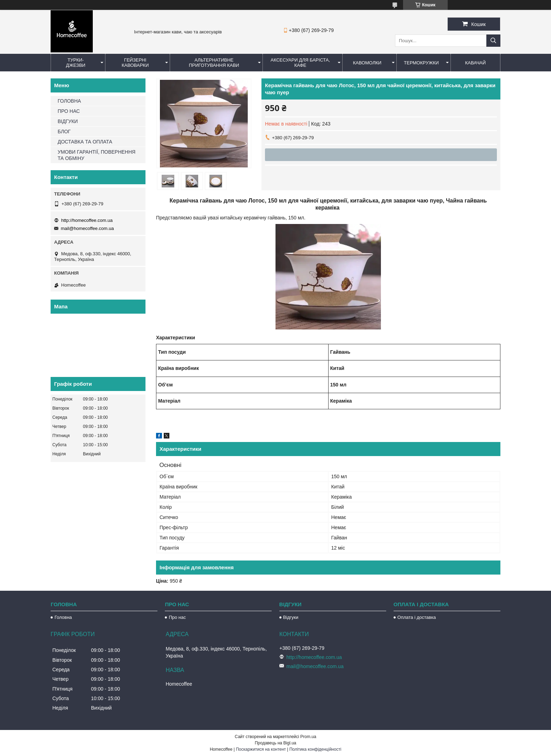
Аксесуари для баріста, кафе (300, 63)
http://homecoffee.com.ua (87, 220)
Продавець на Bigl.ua (275, 743)
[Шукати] (493, 41)
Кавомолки (367, 63)
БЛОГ (64, 132)
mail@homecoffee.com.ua (87, 228)
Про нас (177, 617)
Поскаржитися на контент (261, 749)
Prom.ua (308, 737)
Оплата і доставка (417, 617)
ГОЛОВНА (69, 101)
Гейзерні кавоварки (135, 63)
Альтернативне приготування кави (214, 63)
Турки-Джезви (76, 63)
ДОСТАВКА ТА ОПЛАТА (85, 142)
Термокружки (421, 63)
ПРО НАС (69, 111)
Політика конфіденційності (315, 749)
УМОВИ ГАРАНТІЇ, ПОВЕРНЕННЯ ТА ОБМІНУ (96, 155)
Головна (63, 617)
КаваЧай (476, 63)
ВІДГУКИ (68, 121)
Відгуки (291, 617)
